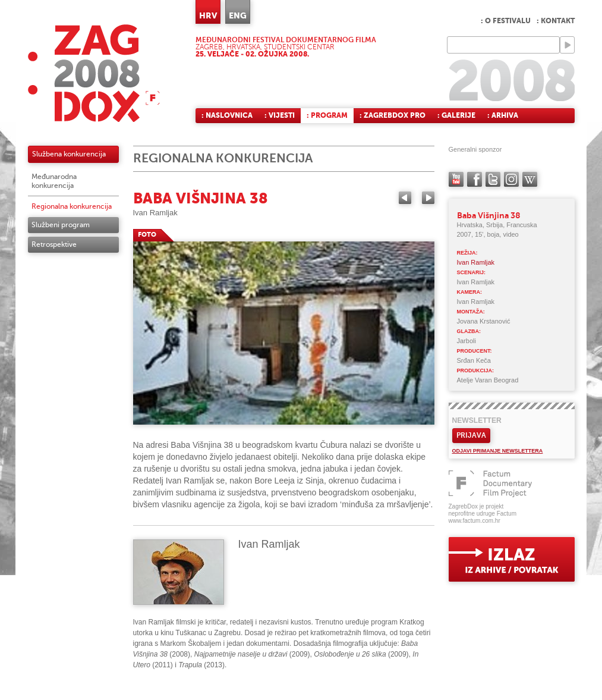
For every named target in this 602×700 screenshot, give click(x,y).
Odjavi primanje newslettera (498, 451)
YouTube (456, 179)
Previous (405, 198)
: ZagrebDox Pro (393, 115)
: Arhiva (503, 115)
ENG (238, 15)
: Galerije (456, 115)
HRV (208, 15)
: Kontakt (556, 21)
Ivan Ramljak (155, 213)
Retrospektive (54, 244)
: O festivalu (506, 21)
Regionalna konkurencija (72, 206)
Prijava (471, 435)
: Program (327, 115)
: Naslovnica (227, 115)
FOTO (147, 235)
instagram (511, 179)
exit (512, 559)
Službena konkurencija (69, 154)
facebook (475, 179)
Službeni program (61, 225)
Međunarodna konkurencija (54, 181)
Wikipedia (530, 179)
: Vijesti (280, 115)
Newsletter (477, 420)
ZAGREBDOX (94, 73)
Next (428, 198)
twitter (493, 179)
